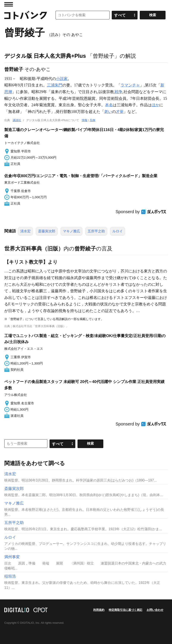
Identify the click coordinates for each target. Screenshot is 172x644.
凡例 (92, 120)
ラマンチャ (130, 85)
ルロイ (118, 231)
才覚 (120, 112)
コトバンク (26, 15)
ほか (155, 105)
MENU (9, 4)
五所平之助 (96, 231)
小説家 (62, 79)
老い (108, 112)
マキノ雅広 (71, 231)
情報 (85, 120)
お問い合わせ (155, 610)
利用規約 (99, 610)
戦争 (119, 92)
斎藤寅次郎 (47, 231)
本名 (109, 105)
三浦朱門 (55, 85)
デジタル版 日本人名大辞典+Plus (45, 56)
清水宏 (25, 231)
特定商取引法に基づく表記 (126, 610)
